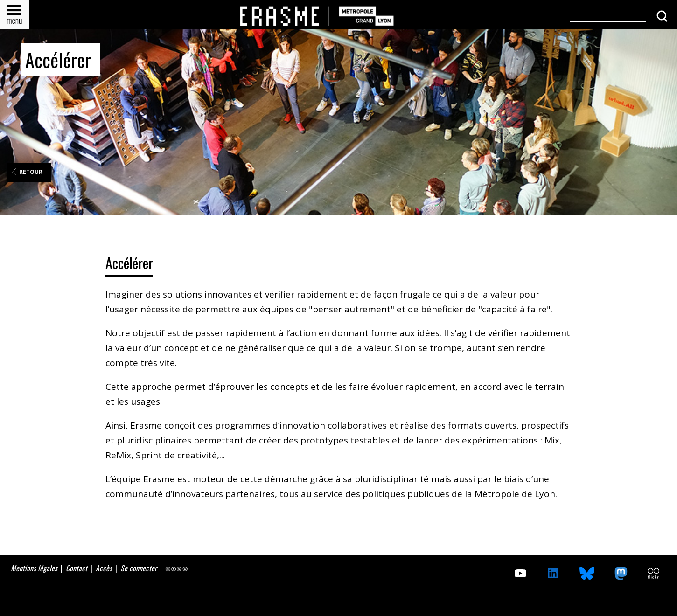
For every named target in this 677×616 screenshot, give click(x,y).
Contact (77, 568)
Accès (104, 568)
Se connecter (139, 568)
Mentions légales (35, 568)
